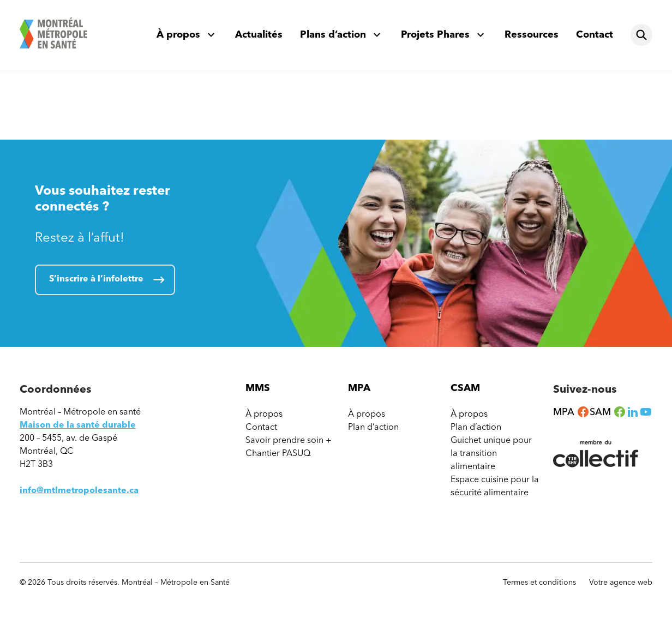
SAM (608, 412)
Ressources (532, 34)
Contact (595, 34)
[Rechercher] (641, 35)
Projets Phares (435, 34)
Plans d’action (333, 34)
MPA (571, 412)
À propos (178, 34)
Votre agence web (621, 583)
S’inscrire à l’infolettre (96, 278)
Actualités (259, 34)
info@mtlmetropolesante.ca (79, 490)
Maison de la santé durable (78, 425)
